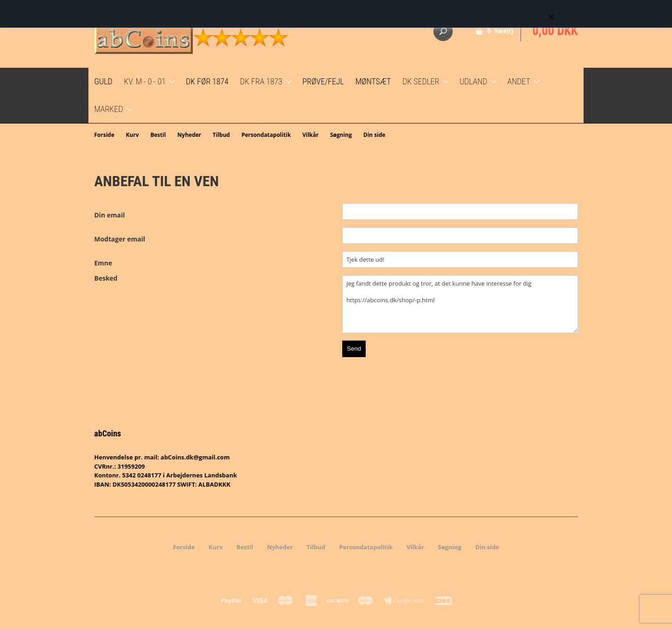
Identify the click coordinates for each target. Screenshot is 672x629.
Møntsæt (373, 81)
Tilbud (221, 135)
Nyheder (189, 135)
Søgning (341, 135)
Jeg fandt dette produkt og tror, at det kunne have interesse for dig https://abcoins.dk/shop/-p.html (460, 304)
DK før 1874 (207, 81)
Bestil (158, 135)
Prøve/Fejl (323, 81)
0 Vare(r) (500, 31)
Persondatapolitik (266, 135)
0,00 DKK (555, 31)
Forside (105, 135)
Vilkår (310, 135)
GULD (104, 81)
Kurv (132, 135)
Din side (374, 135)
